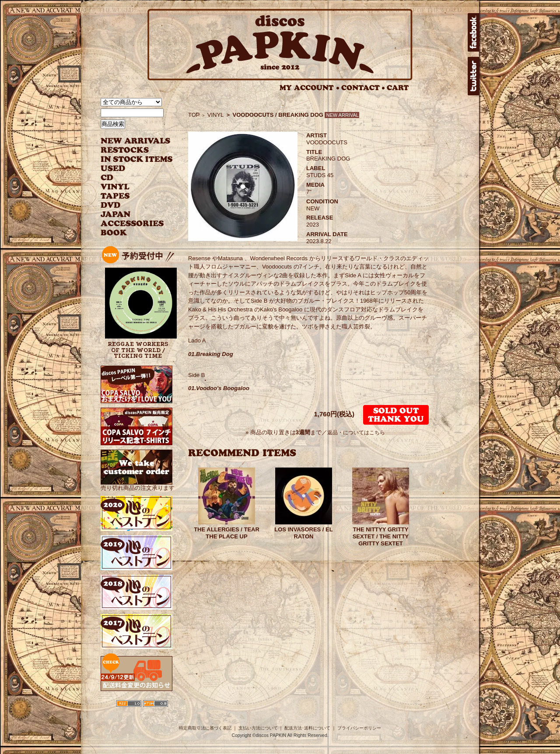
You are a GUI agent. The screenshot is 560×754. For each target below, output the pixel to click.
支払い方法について (258, 728)
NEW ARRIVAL (136, 141)
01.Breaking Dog (211, 354)
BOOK (114, 233)
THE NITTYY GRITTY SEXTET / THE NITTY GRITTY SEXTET (381, 536)
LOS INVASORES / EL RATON (303, 533)
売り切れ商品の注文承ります (138, 484)
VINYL (116, 187)
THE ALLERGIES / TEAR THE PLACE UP (227, 533)
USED (130, 169)
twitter (473, 76)
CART (398, 88)
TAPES (115, 196)
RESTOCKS (130, 150)
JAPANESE (130, 215)
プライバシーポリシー (359, 728)
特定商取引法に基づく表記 (205, 728)
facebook (473, 32)
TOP (194, 115)
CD (107, 178)
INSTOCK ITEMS (136, 159)
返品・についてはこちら (356, 433)
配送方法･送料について (307, 728)
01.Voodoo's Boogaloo (219, 388)
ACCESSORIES (132, 224)
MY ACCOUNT (310, 88)
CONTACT (363, 88)
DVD (110, 205)
